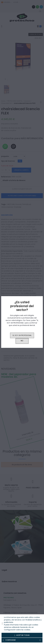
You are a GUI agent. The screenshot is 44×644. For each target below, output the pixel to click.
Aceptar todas (22, 635)
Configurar (22, 640)
